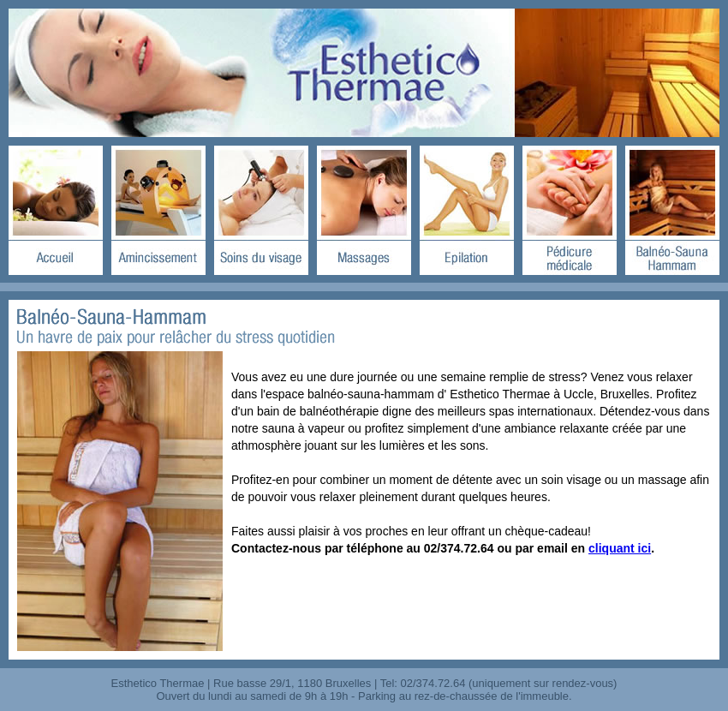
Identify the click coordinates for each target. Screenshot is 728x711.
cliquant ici (620, 548)
